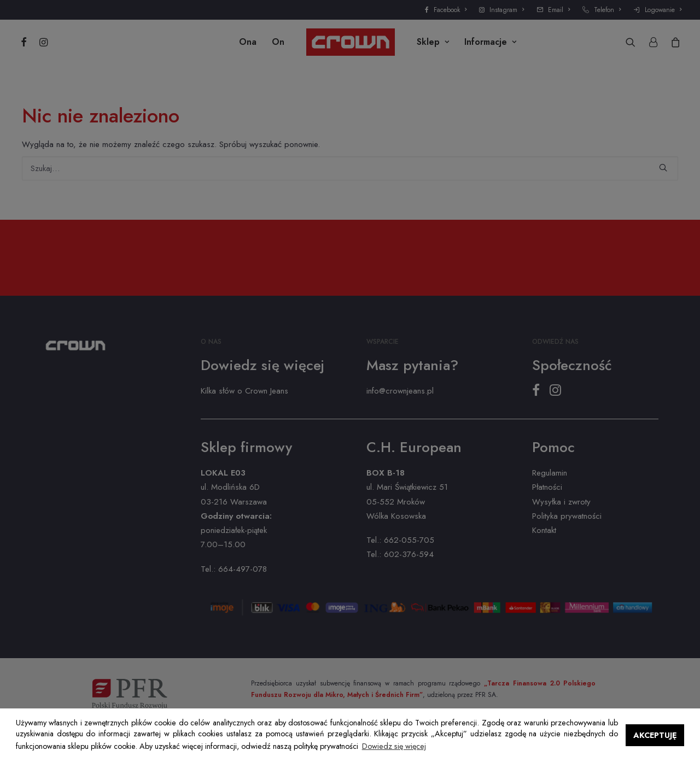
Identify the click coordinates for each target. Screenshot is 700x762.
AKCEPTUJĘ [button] (655, 735)
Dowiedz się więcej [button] (394, 746)
